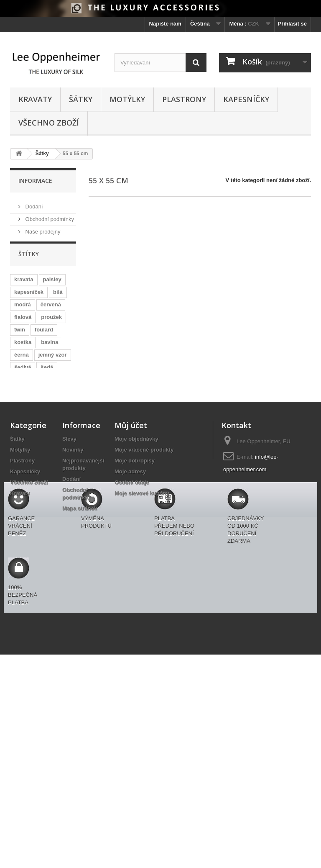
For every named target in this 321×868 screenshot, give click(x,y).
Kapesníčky (246, 99)
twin (20, 335)
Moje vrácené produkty (144, 626)
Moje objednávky (136, 615)
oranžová (26, 518)
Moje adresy (130, 648)
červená (51, 310)
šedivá (23, 373)
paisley (52, 285)
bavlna (50, 348)
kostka (23, 348)
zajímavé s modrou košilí (39, 534)
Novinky (73, 626)
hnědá (49, 455)
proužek (51, 323)
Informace (35, 181)
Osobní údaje (132, 659)
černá (22, 361)
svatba (23, 455)
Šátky (81, 99)
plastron (47, 480)
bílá (58, 298)
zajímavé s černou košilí (38, 439)
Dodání (33, 203)
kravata (24, 285)
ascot (52, 493)
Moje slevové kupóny (142, 669)
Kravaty (35, 99)
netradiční (57, 468)
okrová (57, 518)
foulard (44, 335)
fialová (23, 323)
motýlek (24, 468)
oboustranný (31, 411)
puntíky (24, 386)
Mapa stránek (80, 684)
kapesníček (29, 298)
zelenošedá (29, 505)
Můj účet (131, 601)
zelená (23, 423)
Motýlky (127, 99)
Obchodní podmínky (49, 216)
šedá (47, 373)
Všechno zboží (49, 123)
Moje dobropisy (135, 637)
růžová (23, 398)
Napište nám (165, 24)
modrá (23, 310)
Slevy (69, 615)
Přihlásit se (292, 24)
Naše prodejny (42, 228)
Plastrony (184, 99)
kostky (52, 386)
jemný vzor (53, 361)
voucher (25, 493)
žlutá (20, 480)
